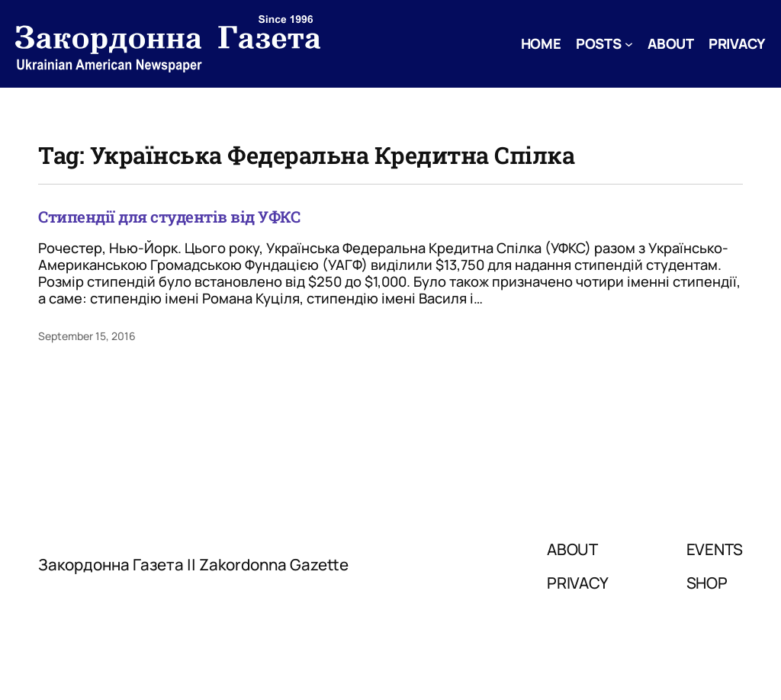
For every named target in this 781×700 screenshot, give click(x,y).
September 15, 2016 (87, 336)
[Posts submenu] (629, 44)
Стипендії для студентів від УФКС (169, 217)
